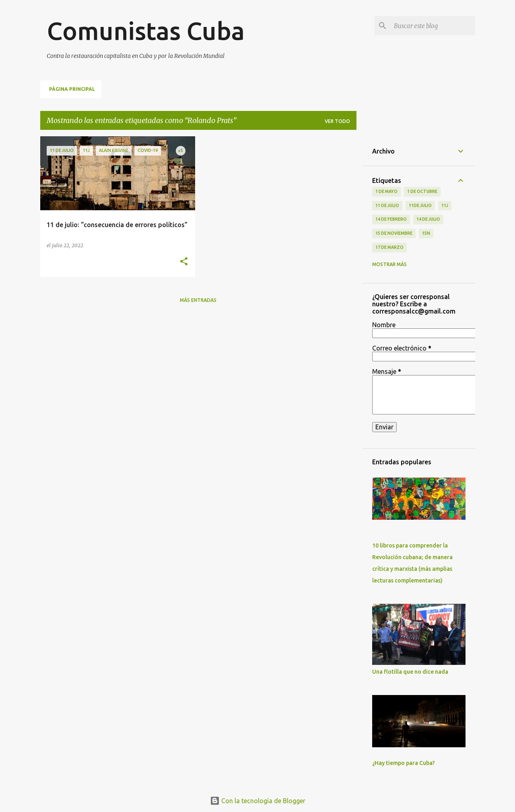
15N (426, 233)
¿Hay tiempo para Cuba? (404, 763)
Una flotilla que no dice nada (410, 672)
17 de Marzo (389, 247)
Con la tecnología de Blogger (258, 801)
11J (445, 205)
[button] (184, 262)
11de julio (420, 205)
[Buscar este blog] (433, 26)
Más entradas (198, 300)
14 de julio (428, 219)
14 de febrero (391, 219)
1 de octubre (422, 191)
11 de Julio (387, 205)
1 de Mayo (386, 191)
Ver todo (337, 121)
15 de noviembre (394, 233)
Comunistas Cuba (146, 31)
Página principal (72, 89)
